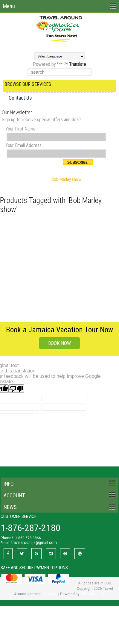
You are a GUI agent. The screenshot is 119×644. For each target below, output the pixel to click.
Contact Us (20, 98)
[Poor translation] (16, 389)
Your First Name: (21, 129)
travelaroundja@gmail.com (34, 543)
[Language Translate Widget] (59, 56)
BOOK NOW (59, 343)
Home (10, 179)
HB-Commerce (93, 594)
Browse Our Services (28, 84)
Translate (72, 64)
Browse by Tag (34, 179)
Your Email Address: (24, 145)
